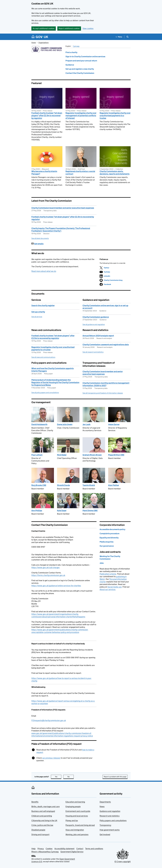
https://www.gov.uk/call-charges (46, 567)
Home (34, 43)
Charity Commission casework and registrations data (106, 345)
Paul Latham (37, 455)
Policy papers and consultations (113, 820)
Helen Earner (114, 424)
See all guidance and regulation (94, 324)
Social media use (115, 587)
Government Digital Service (72, 852)
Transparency (105, 825)
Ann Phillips (37, 511)
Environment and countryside (78, 811)
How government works (110, 830)
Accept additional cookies (44, 28)
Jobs (102, 563)
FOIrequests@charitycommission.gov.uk (49, 720)
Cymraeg (76, 46)
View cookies (88, 28)
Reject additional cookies (69, 28)
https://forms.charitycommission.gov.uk (48, 575)
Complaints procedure (109, 534)
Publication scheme (108, 574)
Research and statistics (110, 816)
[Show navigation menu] (119, 37)
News (102, 807)
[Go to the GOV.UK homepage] (40, 37)
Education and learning (75, 802)
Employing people (73, 807)
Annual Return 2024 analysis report (98, 336)
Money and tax (72, 820)
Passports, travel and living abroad (80, 825)
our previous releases (51, 758)
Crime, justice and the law (42, 825)
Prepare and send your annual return (81, 61)
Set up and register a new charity (80, 69)
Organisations (43, 43)
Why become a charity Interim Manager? (44, 173)
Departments (105, 802)
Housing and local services (77, 816)
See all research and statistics (93, 352)
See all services (37, 317)
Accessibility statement (64, 849)
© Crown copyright (123, 862)
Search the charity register (43, 305)
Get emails (37, 244)
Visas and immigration (75, 830)
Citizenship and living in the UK (44, 820)
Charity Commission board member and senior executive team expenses (63, 208)
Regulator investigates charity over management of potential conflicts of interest (81, 116)
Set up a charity (38, 312)
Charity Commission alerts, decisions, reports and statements (115, 173)
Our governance (107, 546)
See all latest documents (40, 238)
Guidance (70, 65)
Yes (58, 777)
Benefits (35, 802)
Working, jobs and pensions (77, 834)
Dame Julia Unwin (65, 424)
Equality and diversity (109, 538)
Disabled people (38, 830)
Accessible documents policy (112, 529)
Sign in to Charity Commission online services (85, 57)
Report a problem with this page (115, 777)
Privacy (41, 849)
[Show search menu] (127, 37)
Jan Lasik (86, 424)
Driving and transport (40, 834)
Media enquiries (107, 542)
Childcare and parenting (42, 816)
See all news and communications (43, 357)
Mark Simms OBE (90, 511)
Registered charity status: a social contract (80, 173)
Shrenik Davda (63, 485)
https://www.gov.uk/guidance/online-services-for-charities (56, 586)
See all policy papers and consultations (45, 393)
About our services (108, 589)
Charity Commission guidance (96, 317)
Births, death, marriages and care (46, 807)
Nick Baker (62, 455)
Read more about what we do (44, 271)
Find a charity (71, 52)
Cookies (49, 849)
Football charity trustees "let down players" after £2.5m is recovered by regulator (47, 116)
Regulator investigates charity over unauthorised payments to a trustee (115, 116)
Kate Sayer (62, 511)
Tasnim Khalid (89, 485)
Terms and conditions (94, 849)
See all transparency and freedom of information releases (103, 393)
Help (33, 849)
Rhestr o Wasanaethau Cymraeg (45, 852)
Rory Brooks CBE (39, 485)
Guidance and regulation (110, 811)
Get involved (105, 834)
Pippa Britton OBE (116, 455)
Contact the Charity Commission (80, 73)
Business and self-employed (43, 811)
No (71, 777)
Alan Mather (114, 485)
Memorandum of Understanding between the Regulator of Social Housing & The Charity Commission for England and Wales (55, 382)
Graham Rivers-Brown (92, 455)
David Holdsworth (39, 424)
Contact (80, 849)
